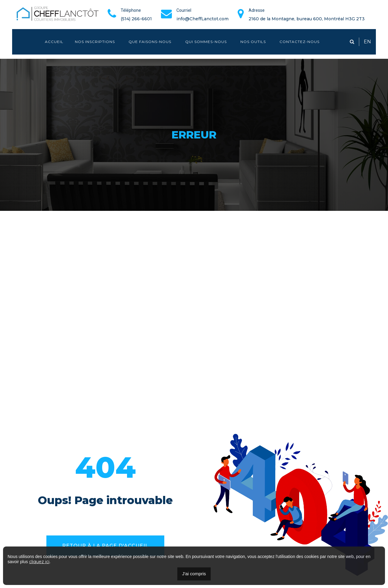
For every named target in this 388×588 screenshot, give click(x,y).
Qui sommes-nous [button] (207, 42)
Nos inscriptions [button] (95, 42)
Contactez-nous (299, 42)
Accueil (54, 42)
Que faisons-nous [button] (151, 42)
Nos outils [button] (254, 42)
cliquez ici (39, 562)
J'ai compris (194, 574)
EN (367, 42)
